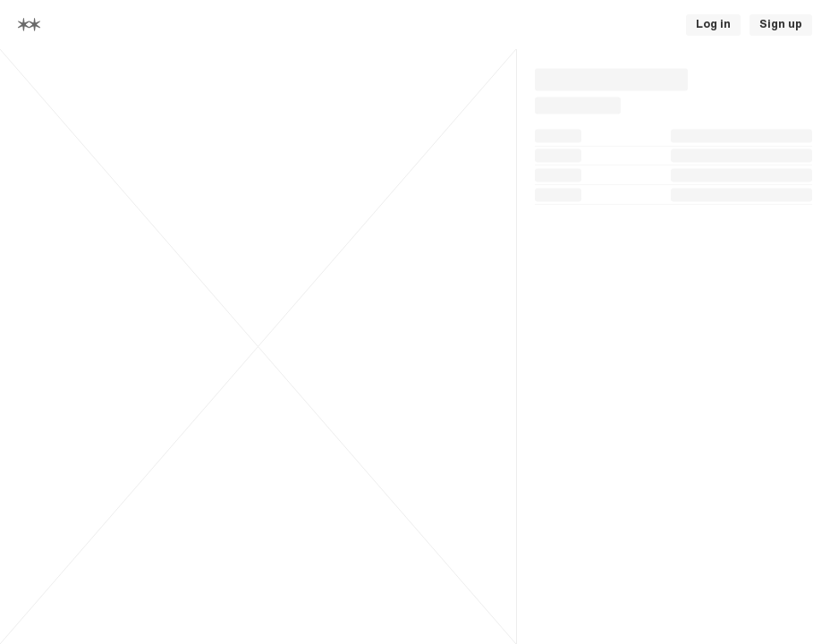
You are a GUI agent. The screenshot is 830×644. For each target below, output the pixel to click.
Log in (713, 24)
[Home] (29, 25)
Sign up (781, 24)
